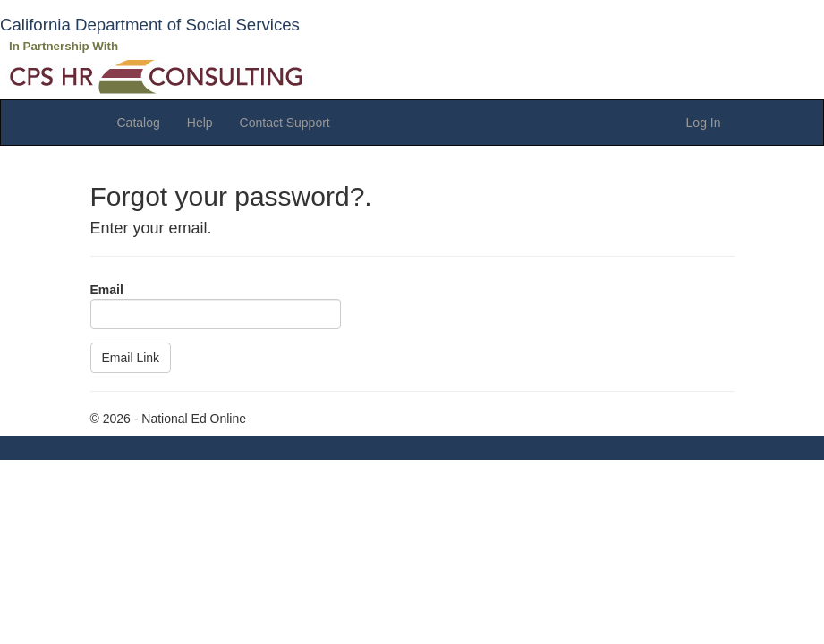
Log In (704, 123)
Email (107, 290)
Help (200, 123)
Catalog (139, 123)
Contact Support (285, 123)
